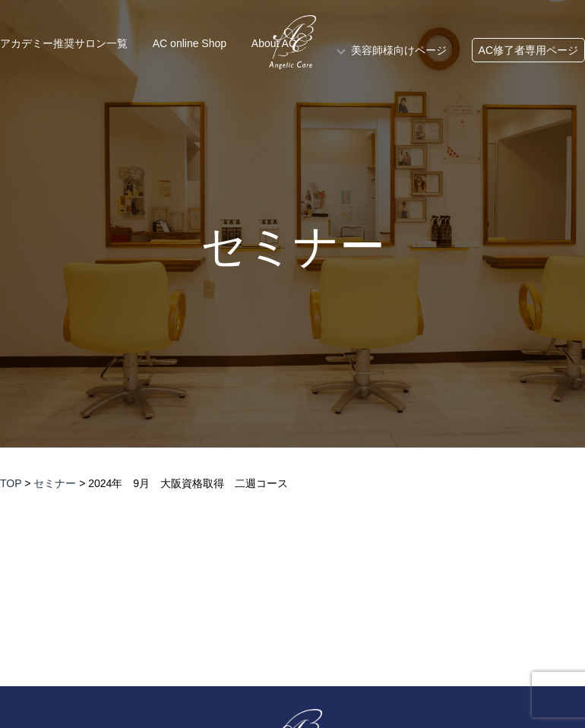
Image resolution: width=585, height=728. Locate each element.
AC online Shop (190, 43)
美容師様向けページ (399, 50)
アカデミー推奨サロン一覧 (64, 43)
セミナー (293, 247)
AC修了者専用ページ (528, 50)
